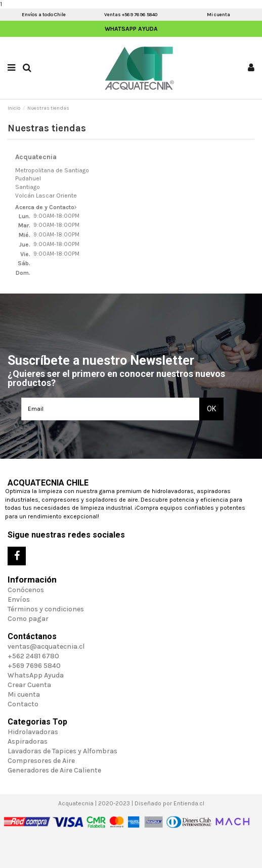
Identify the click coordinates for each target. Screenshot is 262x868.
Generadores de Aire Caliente (54, 770)
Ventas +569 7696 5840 (131, 15)
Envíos (19, 599)
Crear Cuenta (29, 685)
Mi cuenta (219, 15)
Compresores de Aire (41, 761)
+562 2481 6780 (33, 656)
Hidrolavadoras (33, 732)
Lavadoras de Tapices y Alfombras (62, 751)
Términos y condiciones (46, 609)
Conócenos (26, 590)
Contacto (23, 704)
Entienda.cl (189, 803)
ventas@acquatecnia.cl (46, 646)
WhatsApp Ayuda (131, 29)
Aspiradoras (28, 741)
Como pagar (28, 619)
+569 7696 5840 (34, 666)
